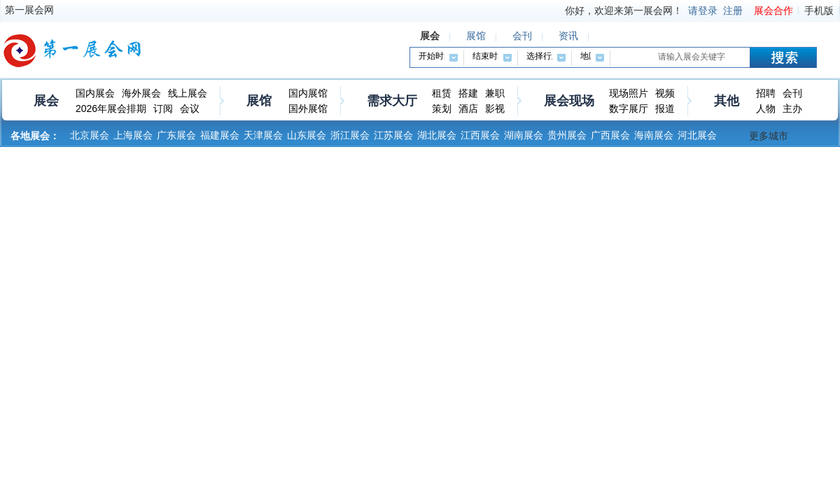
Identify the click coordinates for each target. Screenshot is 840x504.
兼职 (495, 93)
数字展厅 (629, 108)
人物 (766, 108)
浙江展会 (350, 135)
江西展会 (480, 135)
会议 (190, 108)
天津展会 (263, 135)
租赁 (442, 93)
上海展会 (133, 135)
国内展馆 (308, 93)
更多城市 (769, 136)
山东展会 (307, 135)
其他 (727, 101)
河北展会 (697, 135)
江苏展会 (393, 135)
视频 (665, 93)
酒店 (468, 108)
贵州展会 (567, 135)
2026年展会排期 (111, 108)
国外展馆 (308, 108)
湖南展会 (524, 135)
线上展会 (188, 93)
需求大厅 (392, 101)
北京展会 (90, 135)
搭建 (468, 93)
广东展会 (176, 135)
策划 (442, 108)
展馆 (259, 101)
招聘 (766, 93)
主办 (792, 108)
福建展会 (220, 135)
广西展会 (610, 135)
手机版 (819, 10)
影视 (495, 108)
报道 (665, 108)
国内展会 (95, 93)
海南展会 (654, 135)
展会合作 (773, 10)
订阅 (163, 108)
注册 (733, 10)
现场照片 (629, 93)
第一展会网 (29, 10)
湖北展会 (437, 135)
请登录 (703, 10)
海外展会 (141, 93)
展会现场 (569, 101)
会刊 (792, 93)
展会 (46, 101)
